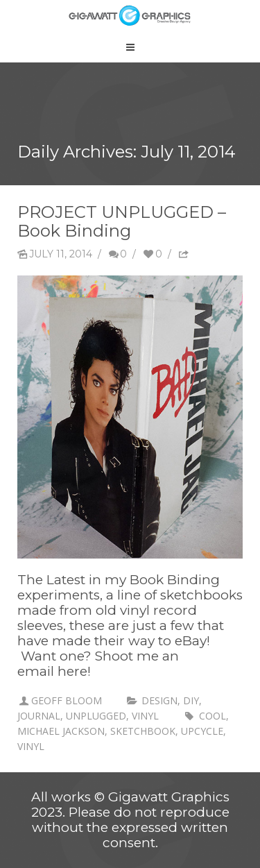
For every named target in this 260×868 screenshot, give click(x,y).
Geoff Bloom (67, 700)
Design (159, 700)
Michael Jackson (61, 731)
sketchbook (143, 731)
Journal (39, 716)
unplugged (96, 716)
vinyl (145, 716)
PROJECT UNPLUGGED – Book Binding (122, 221)
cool (213, 716)
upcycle (202, 731)
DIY (191, 700)
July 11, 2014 (55, 254)
